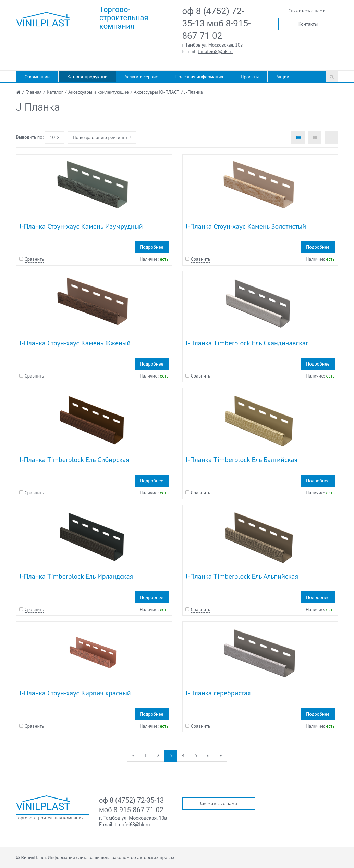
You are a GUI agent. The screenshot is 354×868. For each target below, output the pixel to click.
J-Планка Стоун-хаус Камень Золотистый (246, 226)
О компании (37, 77)
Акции (283, 77)
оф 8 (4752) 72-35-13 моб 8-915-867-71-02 (217, 23)
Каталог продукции (87, 77)
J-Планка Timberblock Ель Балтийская (242, 460)
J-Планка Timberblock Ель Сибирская (74, 460)
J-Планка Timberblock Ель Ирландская (76, 576)
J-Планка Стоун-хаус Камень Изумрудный (81, 226)
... (312, 77)
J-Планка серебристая (218, 693)
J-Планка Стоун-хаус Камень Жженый (75, 343)
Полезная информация (199, 77)
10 (54, 137)
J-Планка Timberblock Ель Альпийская (242, 576)
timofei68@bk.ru (215, 51)
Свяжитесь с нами (307, 11)
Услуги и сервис (141, 77)
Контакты (308, 24)
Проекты (250, 77)
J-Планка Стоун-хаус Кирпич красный (75, 693)
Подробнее (151, 247)
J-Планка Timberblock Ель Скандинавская (247, 343)
